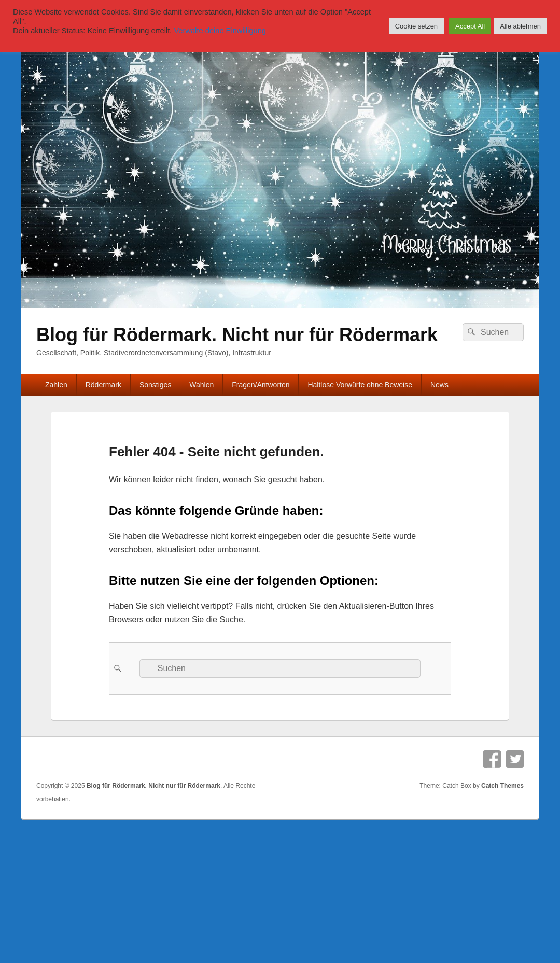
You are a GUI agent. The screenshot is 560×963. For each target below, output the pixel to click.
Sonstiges (155, 385)
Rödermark (103, 385)
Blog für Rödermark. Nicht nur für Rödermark (237, 335)
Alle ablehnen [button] (520, 26)
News (439, 385)
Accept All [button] (470, 26)
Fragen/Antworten (261, 385)
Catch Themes (502, 786)
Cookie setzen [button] (416, 26)
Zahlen (56, 385)
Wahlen (201, 385)
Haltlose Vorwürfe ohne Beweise (360, 385)
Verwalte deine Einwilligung (220, 31)
